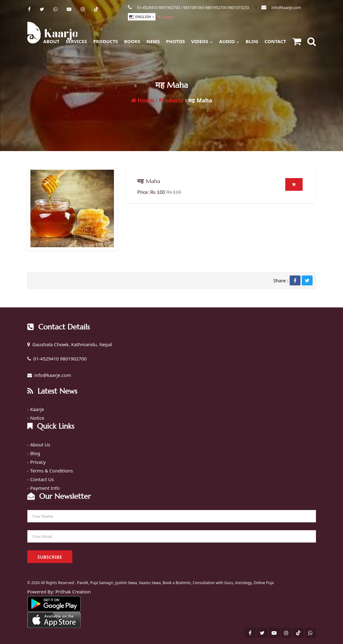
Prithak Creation (73, 592)
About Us (40, 445)
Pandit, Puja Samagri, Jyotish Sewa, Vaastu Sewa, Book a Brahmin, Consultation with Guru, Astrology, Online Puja (175, 583)
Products (106, 41)
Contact (275, 41)
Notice (37, 418)
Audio (229, 40)
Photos (176, 41)
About (51, 41)
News (153, 41)
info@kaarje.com (286, 8)
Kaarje (37, 409)
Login (166, 17)
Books (132, 41)
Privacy (38, 462)
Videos (202, 40)
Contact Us (42, 479)
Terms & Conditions (52, 471)
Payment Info (45, 488)
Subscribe (50, 557)
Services (76, 41)
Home (143, 100)
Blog (252, 41)
